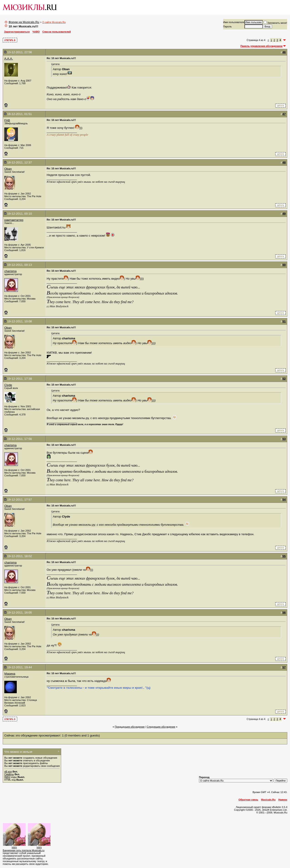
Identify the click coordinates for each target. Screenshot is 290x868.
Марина (10, 674)
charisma (10, 271)
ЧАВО (36, 32)
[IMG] (7, 777)
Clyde (8, 385)
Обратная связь (248, 800)
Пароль (227, 26)
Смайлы (9, 774)
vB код (8, 772)
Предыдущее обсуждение (130, 727)
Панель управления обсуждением (261, 46)
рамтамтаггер (14, 220)
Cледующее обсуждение (161, 727)
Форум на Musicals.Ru (24, 22)
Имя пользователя (234, 22)
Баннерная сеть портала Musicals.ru (24, 850)
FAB (7, 120)
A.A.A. (9, 59)
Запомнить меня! (275, 23)
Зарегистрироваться (17, 32)
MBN (14, 848)
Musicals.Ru (268, 800)
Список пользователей (57, 32)
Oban (8, 169)
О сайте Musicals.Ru (54, 22)
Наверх (283, 800)
